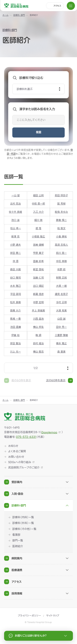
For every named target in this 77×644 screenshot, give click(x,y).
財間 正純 (61, 278)
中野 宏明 (38, 303)
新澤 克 (15, 237)
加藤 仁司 (38, 278)
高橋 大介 (15, 311)
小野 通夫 (15, 245)
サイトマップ (53, 616)
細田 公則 (38, 195)
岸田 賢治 (15, 344)
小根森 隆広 (38, 237)
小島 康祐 (61, 237)
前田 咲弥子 (61, 195)
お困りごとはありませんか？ (38, 636)
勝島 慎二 (61, 220)
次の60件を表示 (59, 380)
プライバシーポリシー (29, 616)
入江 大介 (38, 212)
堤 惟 (38, 228)
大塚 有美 (61, 311)
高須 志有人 (61, 245)
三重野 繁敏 (61, 335)
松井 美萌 (15, 303)
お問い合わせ (16, 457)
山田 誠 (61, 319)
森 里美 (61, 352)
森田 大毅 (15, 269)
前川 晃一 (61, 253)
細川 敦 (38, 220)
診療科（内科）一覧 (23, 517)
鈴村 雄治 (38, 344)
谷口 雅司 (15, 278)
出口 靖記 (38, 286)
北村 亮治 (15, 204)
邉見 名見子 (61, 294)
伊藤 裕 (15, 335)
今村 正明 (61, 303)
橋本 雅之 (61, 344)
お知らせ (13, 446)
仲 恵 (16, 261)
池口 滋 (15, 220)
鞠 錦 (38, 335)
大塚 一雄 (61, 286)
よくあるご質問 (17, 451)
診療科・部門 (10, 30)
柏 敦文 (61, 228)
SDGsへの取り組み (20, 462)
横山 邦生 (38, 327)
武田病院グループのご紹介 (24, 468)
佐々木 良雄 (15, 212)
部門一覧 (18, 541)
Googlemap (49, 432)
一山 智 (16, 195)
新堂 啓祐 (38, 269)
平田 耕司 (16, 294)
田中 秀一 (61, 327)
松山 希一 (16, 228)
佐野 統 (61, 269)
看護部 (16, 535)
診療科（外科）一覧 (23, 523)
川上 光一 (15, 352)
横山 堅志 (38, 352)
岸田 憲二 (15, 253)
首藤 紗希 (38, 261)
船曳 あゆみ (61, 212)
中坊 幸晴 (61, 261)
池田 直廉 (16, 327)
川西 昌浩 (38, 319)
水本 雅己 (15, 286)
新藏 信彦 (38, 294)
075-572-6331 (26, 437)
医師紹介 (18, 546)
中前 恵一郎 (38, 204)
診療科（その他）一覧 (24, 529)
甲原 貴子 (38, 253)
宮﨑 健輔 (38, 245)
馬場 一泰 (15, 319)
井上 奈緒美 (38, 311)
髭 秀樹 (61, 204)
